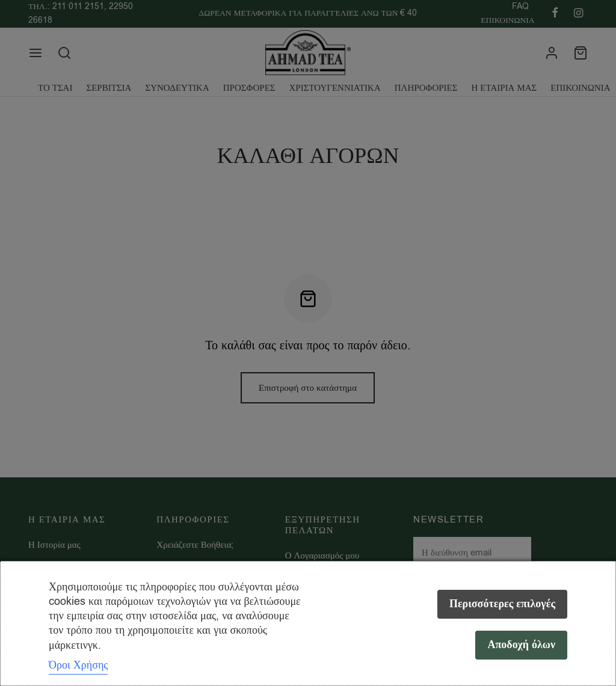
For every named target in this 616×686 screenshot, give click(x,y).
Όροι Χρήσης (78, 665)
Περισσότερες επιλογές (502, 604)
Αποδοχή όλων (521, 645)
